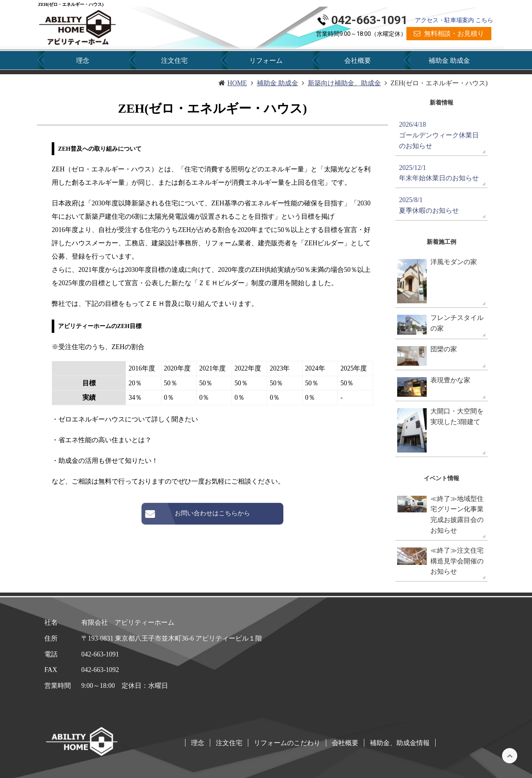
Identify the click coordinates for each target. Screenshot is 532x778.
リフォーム (266, 60)
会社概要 (358, 60)
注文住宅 (174, 60)
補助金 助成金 (449, 60)
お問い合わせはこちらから (212, 513)
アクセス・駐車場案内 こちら (454, 20)
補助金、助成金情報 (400, 743)
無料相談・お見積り (454, 33)
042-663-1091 (369, 20)
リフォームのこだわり (287, 743)
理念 (83, 60)
